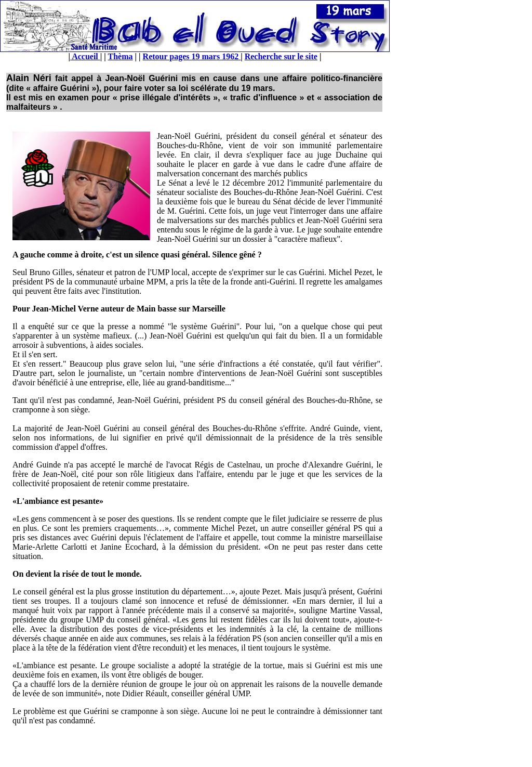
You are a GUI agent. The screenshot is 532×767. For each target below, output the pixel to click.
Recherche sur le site (281, 56)
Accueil (85, 56)
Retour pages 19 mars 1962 (192, 56)
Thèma (121, 56)
